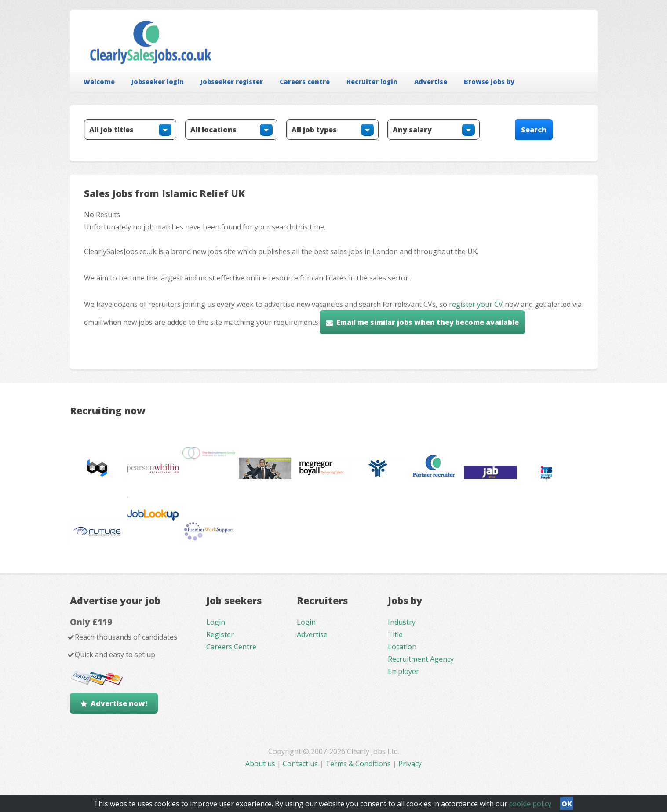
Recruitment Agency (421, 659)
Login (216, 622)
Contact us (301, 764)
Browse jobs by (489, 82)
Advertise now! (119, 703)
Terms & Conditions (358, 764)
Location (402, 647)
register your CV (476, 304)
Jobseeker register (232, 82)
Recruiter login (372, 82)
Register (220, 634)
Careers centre (305, 82)
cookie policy (530, 804)
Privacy (410, 764)
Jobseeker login (158, 82)
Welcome (99, 82)
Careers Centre (231, 647)
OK (567, 804)
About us (261, 764)
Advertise (431, 82)
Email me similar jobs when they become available (428, 322)
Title (395, 634)
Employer (403, 671)
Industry (402, 622)
